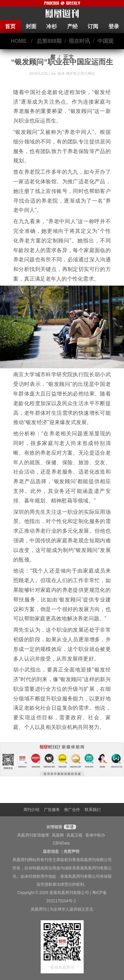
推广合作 (72, 810)
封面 (31, 26)
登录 (114, 26)
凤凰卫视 (74, 835)
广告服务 (52, 810)
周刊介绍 (31, 810)
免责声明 (71, 851)
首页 (10, 26)
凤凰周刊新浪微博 (33, 835)
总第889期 (49, 41)
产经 (72, 26)
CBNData (61, 843)
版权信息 (51, 851)
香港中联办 (95, 835)
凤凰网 (58, 835)
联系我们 (93, 810)
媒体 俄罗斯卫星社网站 (76, 73)
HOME (19, 41)
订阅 (93, 26)
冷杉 (52, 26)
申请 (69, 827)
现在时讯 (79, 41)
